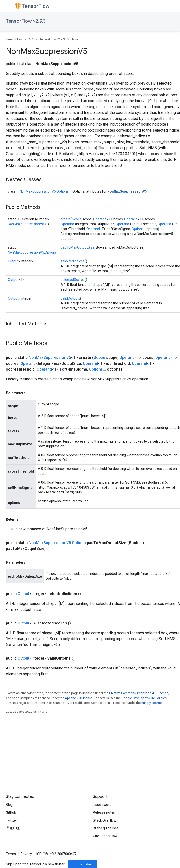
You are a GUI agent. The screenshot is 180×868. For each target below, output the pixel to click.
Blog (9, 805)
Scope (77, 219)
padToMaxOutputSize (78, 247)
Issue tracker (103, 805)
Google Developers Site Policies (144, 698)
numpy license (152, 703)
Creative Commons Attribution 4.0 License (139, 693)
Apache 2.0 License (79, 698)
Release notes (104, 812)
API (31, 39)
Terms (11, 854)
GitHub (11, 812)
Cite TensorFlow (105, 836)
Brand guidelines (106, 828)
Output (13, 261)
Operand (100, 219)
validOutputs (70, 298)
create (66, 219)
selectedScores (73, 280)
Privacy (26, 854)
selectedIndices (73, 261)
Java (74, 39)
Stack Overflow (105, 820)
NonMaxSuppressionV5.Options (44, 191)
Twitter (11, 820)
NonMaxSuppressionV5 (127, 191)
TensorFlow (14, 39)
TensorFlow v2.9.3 (26, 21)
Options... (139, 229)
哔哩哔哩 (13, 828)
